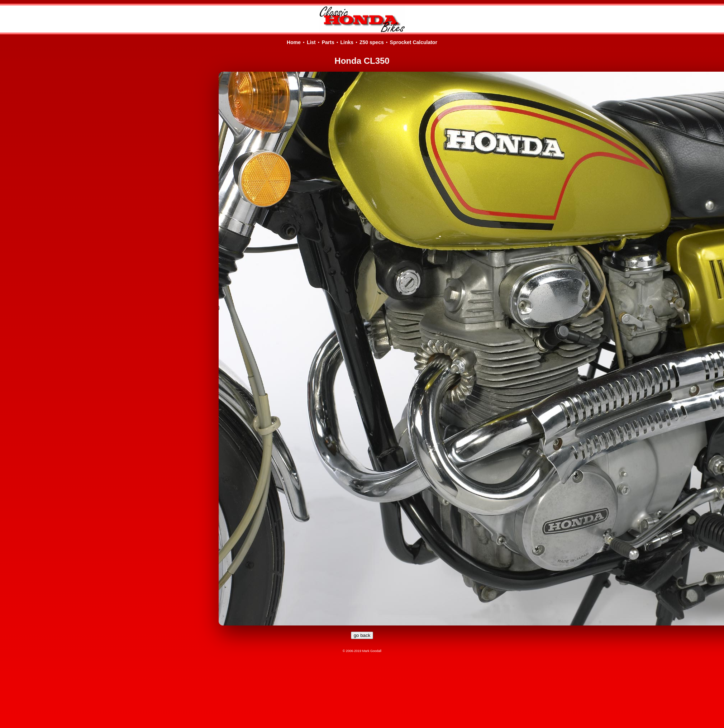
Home (294, 42)
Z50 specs (372, 42)
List (311, 42)
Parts (328, 42)
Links (347, 42)
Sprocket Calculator (414, 42)
